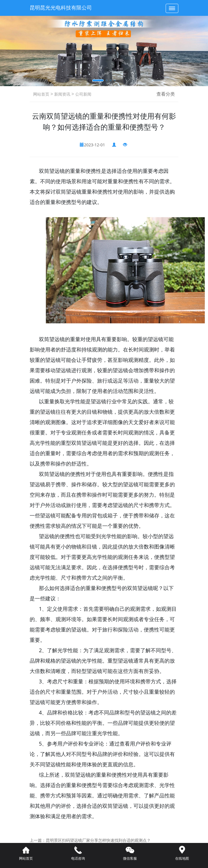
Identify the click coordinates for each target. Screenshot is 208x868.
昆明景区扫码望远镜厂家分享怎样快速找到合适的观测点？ (98, 840)
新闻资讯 (62, 94)
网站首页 (41, 94)
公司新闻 (83, 94)
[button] (98, 80)
